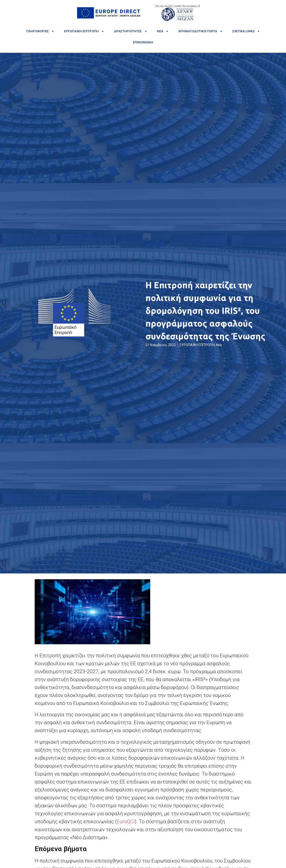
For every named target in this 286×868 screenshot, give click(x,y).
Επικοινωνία (143, 42)
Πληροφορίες (40, 31)
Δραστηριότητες (131, 31)
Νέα (163, 31)
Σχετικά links (246, 31)
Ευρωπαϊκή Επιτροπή (84, 31)
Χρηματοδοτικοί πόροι (201, 31)
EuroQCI (126, 822)
